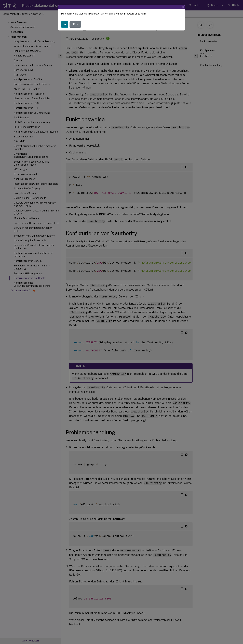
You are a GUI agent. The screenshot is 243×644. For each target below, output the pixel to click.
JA (65, 24)
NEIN (75, 24)
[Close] (183, 7)
